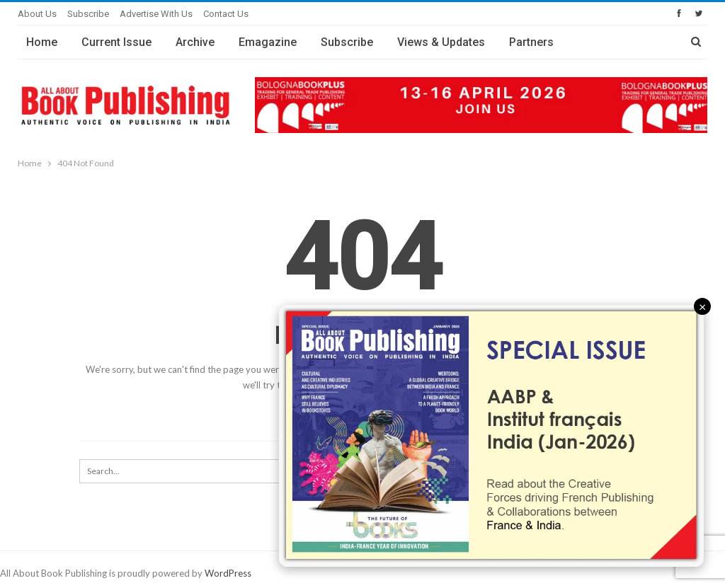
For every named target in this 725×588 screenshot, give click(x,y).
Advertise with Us (156, 14)
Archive (195, 42)
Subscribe (88, 14)
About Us (37, 14)
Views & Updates (441, 42)
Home (42, 42)
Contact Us (226, 14)
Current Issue (116, 42)
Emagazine (268, 42)
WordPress (228, 573)
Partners (531, 42)
